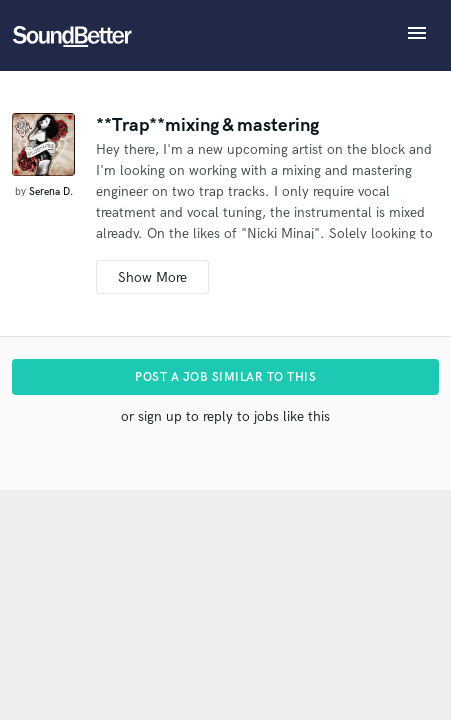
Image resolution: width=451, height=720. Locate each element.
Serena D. (51, 192)
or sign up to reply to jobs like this (225, 416)
